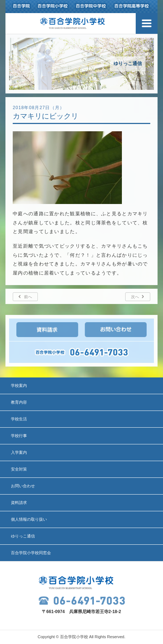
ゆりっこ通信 (23, 536)
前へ (28, 297)
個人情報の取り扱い (29, 519)
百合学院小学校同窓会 (31, 553)
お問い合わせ (23, 486)
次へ (135, 297)
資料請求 (19, 503)
